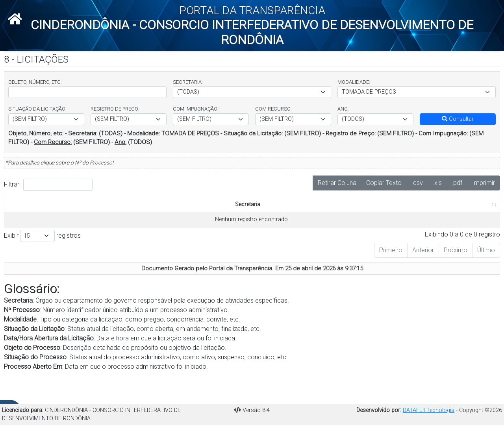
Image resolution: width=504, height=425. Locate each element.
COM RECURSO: (273, 109)
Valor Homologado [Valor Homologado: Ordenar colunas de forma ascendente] (470, 217)
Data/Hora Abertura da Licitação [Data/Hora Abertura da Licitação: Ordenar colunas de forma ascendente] (204, 213)
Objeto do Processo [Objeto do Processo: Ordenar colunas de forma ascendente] (248, 217)
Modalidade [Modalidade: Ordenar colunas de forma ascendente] (95, 221)
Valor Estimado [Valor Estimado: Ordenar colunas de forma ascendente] (424, 217)
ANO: (343, 109)
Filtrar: (48, 185)
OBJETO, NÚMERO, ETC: (35, 82)
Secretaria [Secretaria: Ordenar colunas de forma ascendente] (20, 221)
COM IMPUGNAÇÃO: (196, 109)
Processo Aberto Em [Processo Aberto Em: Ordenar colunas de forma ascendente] (336, 217)
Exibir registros (42, 253)
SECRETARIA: (188, 82)
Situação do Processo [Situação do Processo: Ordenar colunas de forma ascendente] (293, 213)
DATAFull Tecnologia (429, 410)
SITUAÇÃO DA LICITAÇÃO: (37, 109)
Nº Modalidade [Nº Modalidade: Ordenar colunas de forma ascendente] (380, 217)
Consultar (458, 119)
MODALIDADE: (354, 82)
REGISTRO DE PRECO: (115, 109)
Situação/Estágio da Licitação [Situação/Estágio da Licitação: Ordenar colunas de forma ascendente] (149, 217)
